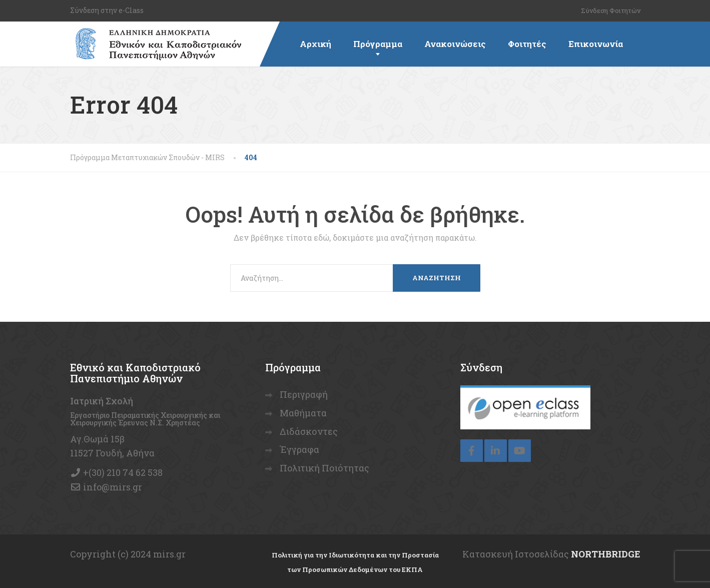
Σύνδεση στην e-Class (107, 10)
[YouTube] (520, 451)
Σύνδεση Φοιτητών (611, 11)
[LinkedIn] (496, 451)
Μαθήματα (303, 413)
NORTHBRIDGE (606, 554)
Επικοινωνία (596, 44)
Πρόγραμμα (378, 44)
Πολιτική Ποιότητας (324, 468)
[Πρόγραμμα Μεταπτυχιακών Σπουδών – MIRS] (156, 34)
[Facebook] (472, 451)
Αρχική (315, 44)
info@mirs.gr (113, 487)
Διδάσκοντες (309, 431)
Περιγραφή (304, 394)
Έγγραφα (299, 449)
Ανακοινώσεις (455, 44)
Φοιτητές (527, 44)
